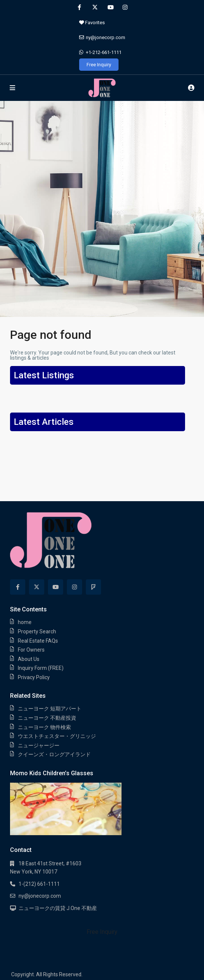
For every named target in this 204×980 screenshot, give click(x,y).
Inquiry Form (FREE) (41, 668)
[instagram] (125, 7)
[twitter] (95, 7)
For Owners (31, 650)
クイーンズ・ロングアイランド (54, 754)
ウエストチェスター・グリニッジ (57, 736)
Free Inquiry (99, 65)
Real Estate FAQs (38, 641)
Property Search (37, 631)
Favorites (92, 23)
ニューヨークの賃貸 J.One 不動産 (58, 908)
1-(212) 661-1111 (39, 884)
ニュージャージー (39, 745)
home (25, 622)
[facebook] (79, 7)
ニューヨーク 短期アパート (50, 709)
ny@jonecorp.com (106, 37)
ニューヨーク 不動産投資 (47, 718)
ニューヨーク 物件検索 (44, 727)
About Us (29, 659)
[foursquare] (93, 587)
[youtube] (110, 7)
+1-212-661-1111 (104, 52)
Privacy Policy (34, 677)
